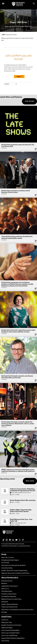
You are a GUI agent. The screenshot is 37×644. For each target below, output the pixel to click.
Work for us (5, 589)
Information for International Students (13, 565)
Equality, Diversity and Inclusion (11, 625)
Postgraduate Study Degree (10, 560)
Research (4, 584)
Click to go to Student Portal (10, 633)
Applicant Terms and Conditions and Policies (15, 573)
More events (30, 481)
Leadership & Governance (9, 586)
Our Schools (5, 563)
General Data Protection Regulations (13, 638)
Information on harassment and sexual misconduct (17, 610)
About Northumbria (10, 578)
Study (4, 555)
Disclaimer (5, 602)
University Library (7, 568)
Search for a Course (7, 558)
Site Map (4, 612)
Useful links (6, 617)
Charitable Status (7, 591)
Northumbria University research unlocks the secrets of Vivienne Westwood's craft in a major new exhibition (18, 424)
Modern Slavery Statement (10, 604)
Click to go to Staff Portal (9, 636)
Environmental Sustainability (10, 630)
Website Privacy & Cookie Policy (11, 599)
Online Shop (5, 641)
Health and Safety (7, 628)
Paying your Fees (7, 623)
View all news (29, 101)
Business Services (7, 581)
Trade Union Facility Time (9, 607)
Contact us (5, 620)
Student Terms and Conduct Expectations (14, 571)
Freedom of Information (9, 594)
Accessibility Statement (9, 597)
